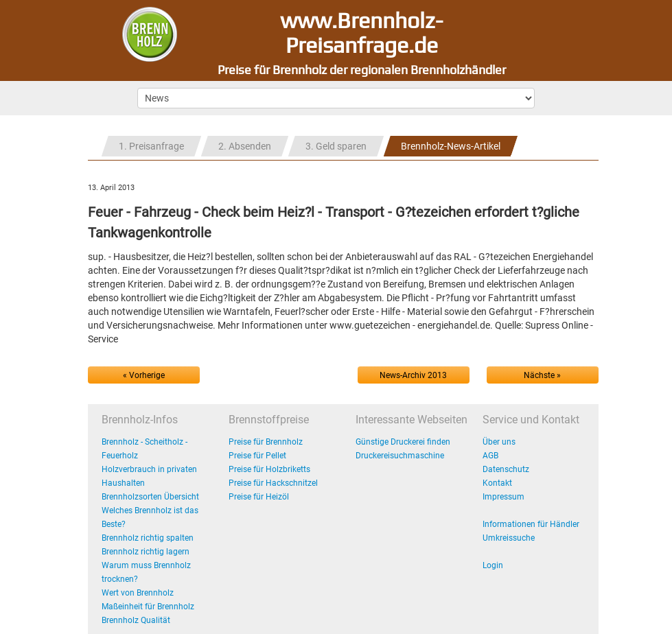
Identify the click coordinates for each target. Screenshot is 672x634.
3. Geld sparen (336, 146)
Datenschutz (506, 469)
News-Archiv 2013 (413, 375)
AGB (490, 456)
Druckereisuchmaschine (400, 456)
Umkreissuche (509, 538)
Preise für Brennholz (266, 442)
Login (493, 565)
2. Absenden (245, 146)
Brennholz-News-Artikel (451, 146)
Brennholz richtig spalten (148, 538)
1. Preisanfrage (151, 146)
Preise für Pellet (257, 456)
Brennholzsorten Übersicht (150, 497)
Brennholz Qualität (136, 620)
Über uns (499, 442)
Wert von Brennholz (138, 593)
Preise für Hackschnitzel (273, 483)
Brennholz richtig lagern (146, 552)
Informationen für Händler (531, 524)
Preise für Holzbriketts (269, 469)
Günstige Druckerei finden (403, 442)
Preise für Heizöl (259, 497)
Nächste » (542, 375)
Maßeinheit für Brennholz (148, 607)
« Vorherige (144, 375)
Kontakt (497, 483)
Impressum (503, 497)
